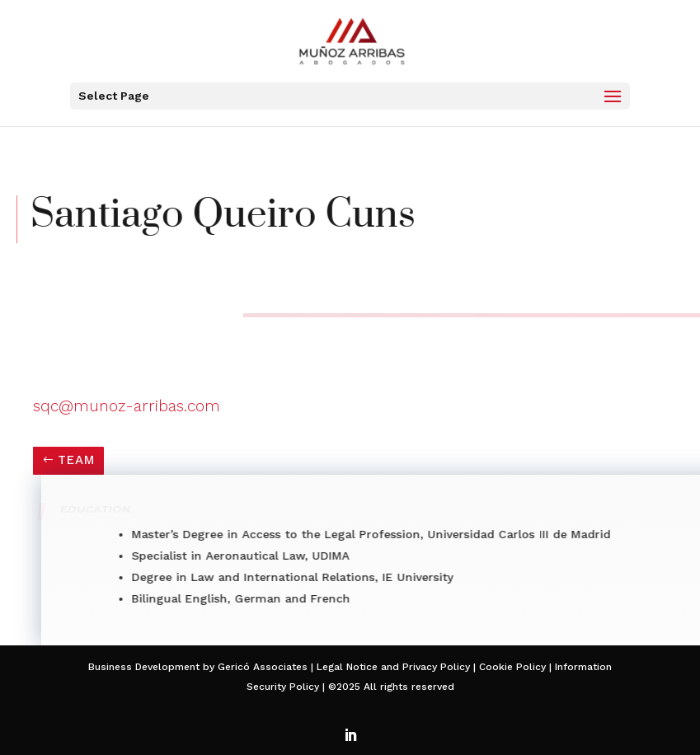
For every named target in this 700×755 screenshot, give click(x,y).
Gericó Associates (263, 667)
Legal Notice (347, 667)
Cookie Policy (511, 667)
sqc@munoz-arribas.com (127, 406)
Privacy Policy (436, 667)
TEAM (76, 460)
